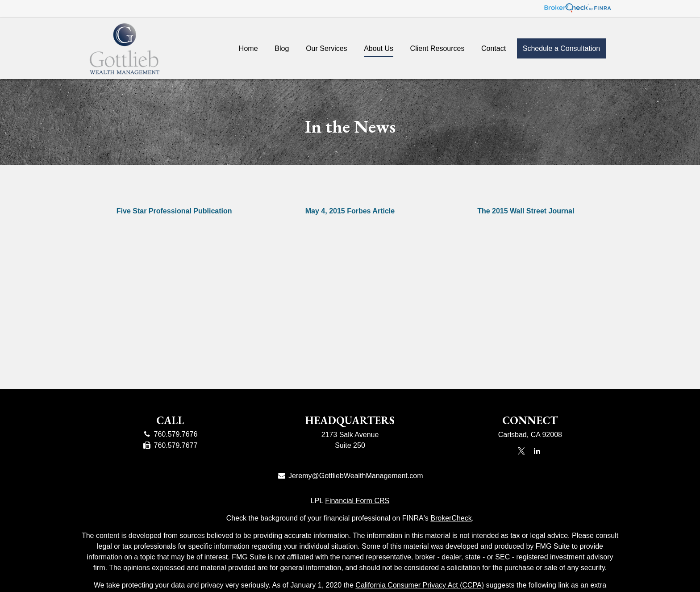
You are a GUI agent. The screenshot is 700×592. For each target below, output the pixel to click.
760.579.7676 (170, 434)
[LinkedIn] (537, 451)
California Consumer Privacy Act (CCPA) (420, 585)
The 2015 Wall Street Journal (526, 211)
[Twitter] (521, 451)
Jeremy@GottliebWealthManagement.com (350, 476)
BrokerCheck (451, 518)
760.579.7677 (170, 445)
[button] (248, 48)
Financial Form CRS (357, 501)
